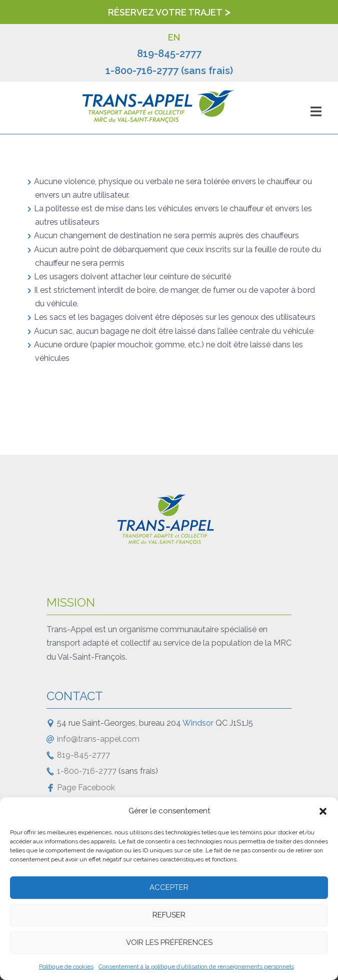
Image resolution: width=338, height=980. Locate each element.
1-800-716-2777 (87, 771)
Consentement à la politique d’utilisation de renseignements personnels (196, 966)
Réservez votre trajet (165, 12)
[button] (323, 811)
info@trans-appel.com (98, 739)
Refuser (169, 915)
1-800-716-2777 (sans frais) (169, 71)
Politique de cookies (66, 966)
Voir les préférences (169, 942)
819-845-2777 (169, 54)
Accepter (169, 887)
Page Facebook (86, 788)
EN (174, 37)
